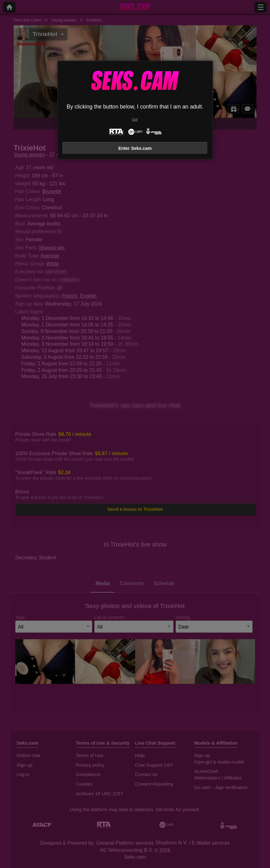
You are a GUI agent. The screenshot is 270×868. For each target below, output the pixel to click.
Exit (135, 120)
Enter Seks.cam (135, 148)
